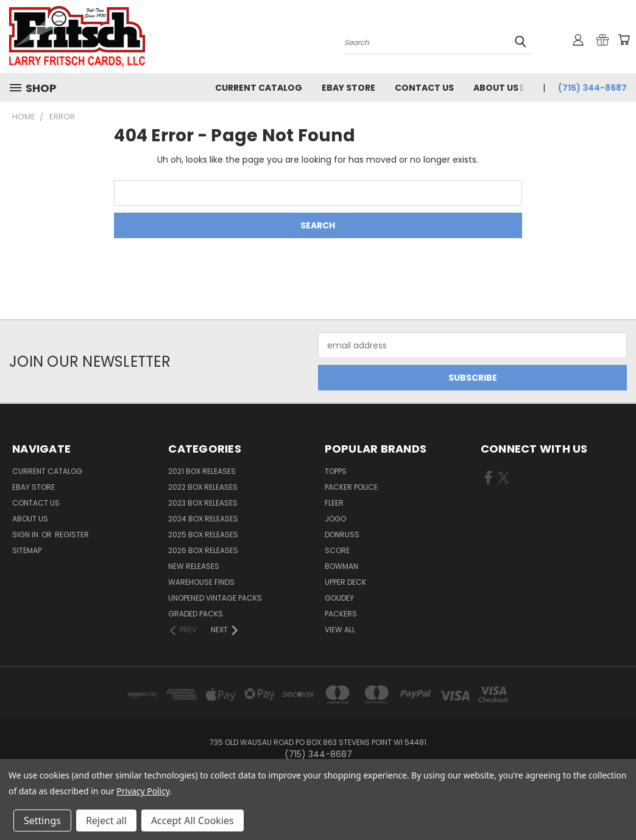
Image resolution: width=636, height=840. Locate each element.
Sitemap (27, 550)
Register (72, 535)
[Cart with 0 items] (624, 40)
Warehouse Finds (201, 582)
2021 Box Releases (202, 471)
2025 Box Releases (203, 535)
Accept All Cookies (193, 821)
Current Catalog (259, 88)
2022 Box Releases (203, 487)
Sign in (26, 535)
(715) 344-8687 (592, 88)
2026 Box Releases (203, 550)
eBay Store (348, 88)
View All (340, 630)
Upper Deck (345, 582)
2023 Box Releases (203, 503)
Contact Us (424, 88)
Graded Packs (196, 614)
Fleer (334, 503)
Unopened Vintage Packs (215, 598)
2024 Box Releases (203, 519)
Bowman (341, 566)
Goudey (339, 598)
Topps (336, 471)
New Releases (194, 566)
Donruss (342, 535)
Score (337, 550)
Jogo (335, 519)
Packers (341, 614)
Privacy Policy (143, 791)
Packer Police (351, 487)
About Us (498, 88)
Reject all (106, 821)
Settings (42, 821)
